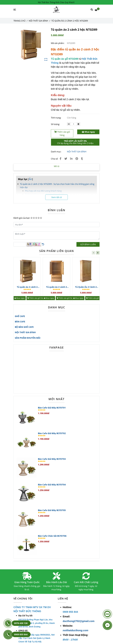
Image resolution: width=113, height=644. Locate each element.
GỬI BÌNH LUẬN (88, 244)
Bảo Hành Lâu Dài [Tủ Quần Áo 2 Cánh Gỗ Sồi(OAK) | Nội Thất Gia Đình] (56, 582)
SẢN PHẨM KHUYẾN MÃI (28, 338)
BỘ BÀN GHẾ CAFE (24, 327)
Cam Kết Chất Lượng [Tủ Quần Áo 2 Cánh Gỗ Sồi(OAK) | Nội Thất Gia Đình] (86, 582)
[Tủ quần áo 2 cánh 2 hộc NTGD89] (57, 10)
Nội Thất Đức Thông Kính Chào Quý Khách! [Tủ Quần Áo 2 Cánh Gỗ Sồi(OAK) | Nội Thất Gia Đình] (56, 2)
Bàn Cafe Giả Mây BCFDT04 (52, 485)
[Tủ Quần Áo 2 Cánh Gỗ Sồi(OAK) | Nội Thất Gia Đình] (97, 10)
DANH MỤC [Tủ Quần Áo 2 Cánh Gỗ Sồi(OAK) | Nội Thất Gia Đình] (57, 307)
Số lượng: (56, 124)
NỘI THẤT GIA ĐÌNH (77, 152)
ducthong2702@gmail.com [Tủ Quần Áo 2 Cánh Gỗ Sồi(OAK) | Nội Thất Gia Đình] (79, 621)
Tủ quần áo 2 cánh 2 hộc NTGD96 (56, 287)
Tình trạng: (56, 118)
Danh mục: (56, 152)
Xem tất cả (56, 197)
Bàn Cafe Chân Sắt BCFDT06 (52, 536)
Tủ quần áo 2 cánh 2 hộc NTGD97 (27, 287)
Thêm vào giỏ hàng (62, 133)
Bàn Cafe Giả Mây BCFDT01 (52, 408)
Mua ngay (88, 132)
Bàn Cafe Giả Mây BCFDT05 (52, 510)
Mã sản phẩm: (58, 43)
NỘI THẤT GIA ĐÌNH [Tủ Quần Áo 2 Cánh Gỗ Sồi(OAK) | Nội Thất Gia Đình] (38, 21)
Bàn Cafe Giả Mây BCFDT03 (52, 459)
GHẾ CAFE (20, 316)
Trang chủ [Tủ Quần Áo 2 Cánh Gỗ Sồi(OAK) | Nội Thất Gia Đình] (19, 21)
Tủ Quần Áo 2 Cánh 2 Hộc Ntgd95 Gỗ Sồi (86, 287)
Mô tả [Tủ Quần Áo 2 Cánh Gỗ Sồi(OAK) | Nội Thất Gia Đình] (57, 166)
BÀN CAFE (20, 322)
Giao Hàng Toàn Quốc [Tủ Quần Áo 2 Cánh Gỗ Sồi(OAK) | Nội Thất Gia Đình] (27, 582)
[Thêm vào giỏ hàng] (36, 298)
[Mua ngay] (20, 298)
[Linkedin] (71, 158)
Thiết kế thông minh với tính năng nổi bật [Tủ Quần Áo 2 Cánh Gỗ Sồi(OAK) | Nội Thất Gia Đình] (45, 194)
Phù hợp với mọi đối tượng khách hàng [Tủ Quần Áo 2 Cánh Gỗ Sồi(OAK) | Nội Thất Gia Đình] (43, 191)
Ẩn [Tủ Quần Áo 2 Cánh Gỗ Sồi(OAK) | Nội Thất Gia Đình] (30, 179)
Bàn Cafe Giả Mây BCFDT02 (52, 433)
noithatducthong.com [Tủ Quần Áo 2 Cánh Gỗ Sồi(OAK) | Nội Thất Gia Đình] (75, 630)
